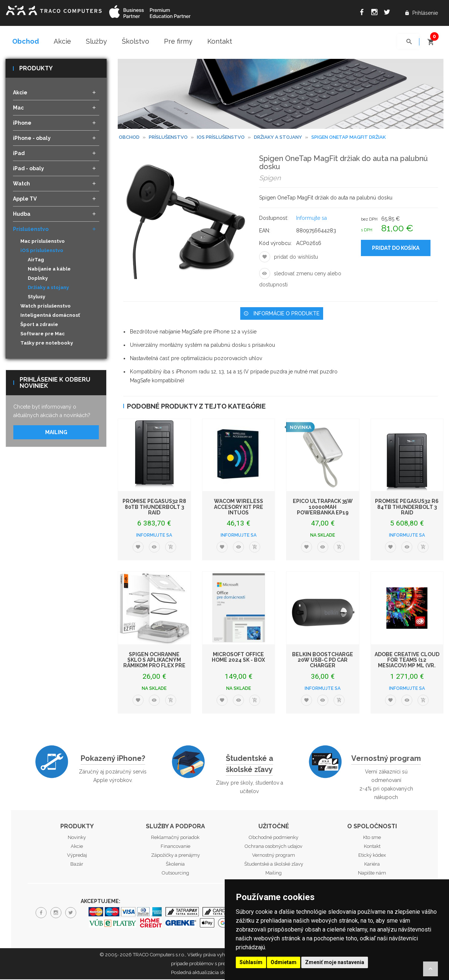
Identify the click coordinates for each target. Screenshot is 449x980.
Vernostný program (386, 759)
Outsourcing (175, 874)
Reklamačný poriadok (175, 838)
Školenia (175, 865)
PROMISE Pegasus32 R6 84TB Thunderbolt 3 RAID (407, 508)
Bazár (77, 865)
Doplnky (38, 279)
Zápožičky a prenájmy (175, 856)
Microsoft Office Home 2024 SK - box (238, 657)
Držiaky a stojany (48, 288)
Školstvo (135, 41)
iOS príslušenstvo (221, 138)
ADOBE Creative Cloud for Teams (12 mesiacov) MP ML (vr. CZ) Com (407, 663)
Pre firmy (178, 41)
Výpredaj (77, 856)
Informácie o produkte (282, 314)
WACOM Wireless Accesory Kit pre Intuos (239, 508)
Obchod (26, 41)
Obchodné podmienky (274, 838)
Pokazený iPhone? (113, 759)
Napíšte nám (372, 874)
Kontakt (220, 41)
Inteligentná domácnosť (50, 316)
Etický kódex (372, 856)
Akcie (62, 41)
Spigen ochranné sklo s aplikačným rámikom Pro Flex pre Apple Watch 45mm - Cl (154, 663)
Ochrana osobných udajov (274, 847)
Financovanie (175, 847)
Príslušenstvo (168, 138)
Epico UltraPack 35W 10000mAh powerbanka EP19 (323, 508)
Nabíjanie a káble (49, 270)
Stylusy (36, 297)
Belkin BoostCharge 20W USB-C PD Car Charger (323, 660)
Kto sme (372, 838)
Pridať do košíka (396, 248)
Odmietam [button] (284, 962)
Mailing (56, 433)
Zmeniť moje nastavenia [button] (335, 962)
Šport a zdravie (39, 325)
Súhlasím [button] (251, 962)
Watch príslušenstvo (46, 307)
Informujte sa (311, 218)
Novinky (77, 838)
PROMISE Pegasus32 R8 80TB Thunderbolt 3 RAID (154, 508)
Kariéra (372, 865)
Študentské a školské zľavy (249, 764)
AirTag (36, 260)
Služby (96, 41)
